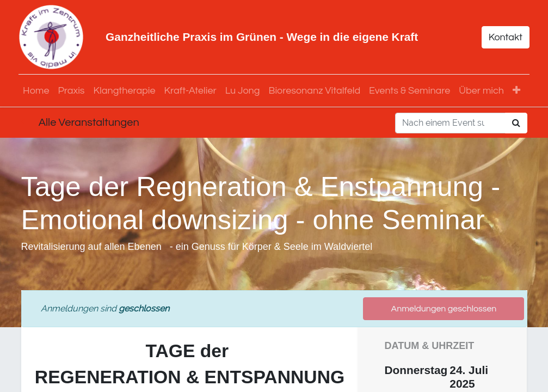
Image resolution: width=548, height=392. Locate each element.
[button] (519, 91)
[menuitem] (39, 91)
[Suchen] (516, 123)
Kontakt (503, 37)
